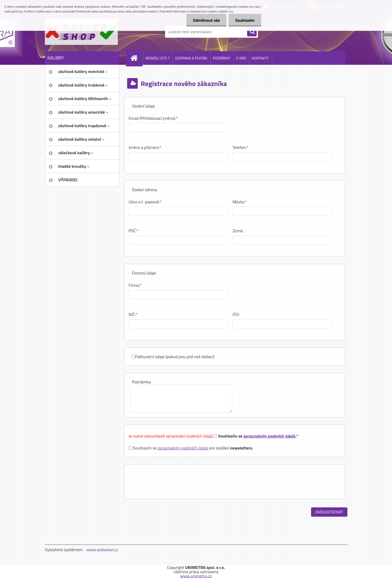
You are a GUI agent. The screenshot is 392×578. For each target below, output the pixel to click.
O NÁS (241, 58)
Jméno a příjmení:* (145, 147)
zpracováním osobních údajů (269, 436)
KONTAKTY (260, 58)
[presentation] (169, 482)
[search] (252, 32)
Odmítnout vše (206, 20)
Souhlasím (245, 20)
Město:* (240, 202)
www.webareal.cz (102, 550)
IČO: (236, 314)
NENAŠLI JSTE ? (158, 58)
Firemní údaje (144, 273)
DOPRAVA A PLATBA (191, 58)
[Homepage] (136, 58)
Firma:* (135, 285)
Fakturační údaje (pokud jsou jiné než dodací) (175, 357)
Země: (238, 231)
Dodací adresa (145, 190)
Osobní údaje (143, 106)
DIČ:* (133, 314)
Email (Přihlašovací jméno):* (153, 118)
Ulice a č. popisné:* (145, 202)
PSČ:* (134, 231)
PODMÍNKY (222, 58)
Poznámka (141, 382)
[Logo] (81, 32)
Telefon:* (240, 147)
